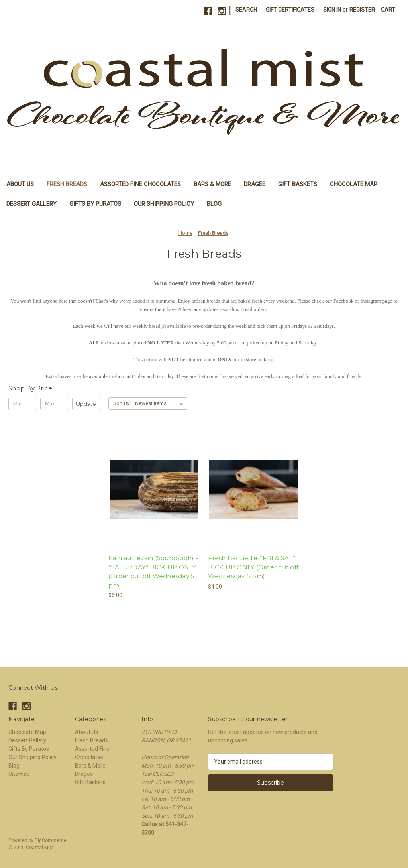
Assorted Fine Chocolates (140, 184)
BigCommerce (51, 840)
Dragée (255, 184)
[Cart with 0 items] (388, 10)
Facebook (344, 301)
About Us (20, 184)
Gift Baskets (298, 184)
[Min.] (22, 404)
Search (246, 10)
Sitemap (19, 774)
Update (86, 404)
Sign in (332, 10)
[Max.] (54, 404)
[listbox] (161, 403)
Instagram (371, 301)
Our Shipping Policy (164, 204)
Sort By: (122, 403)
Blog (214, 204)
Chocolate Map (354, 184)
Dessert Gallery (31, 204)
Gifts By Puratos (95, 204)
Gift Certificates (290, 10)
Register (362, 10)
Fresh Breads (67, 184)
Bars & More (212, 184)
